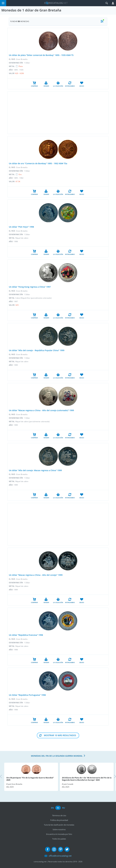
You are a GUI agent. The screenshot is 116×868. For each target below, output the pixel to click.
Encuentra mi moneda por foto (59, 834)
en (52, 808)
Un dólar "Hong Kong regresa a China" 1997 (30, 287)
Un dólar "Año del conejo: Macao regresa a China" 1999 (35, 470)
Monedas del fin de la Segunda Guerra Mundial (57, 756)
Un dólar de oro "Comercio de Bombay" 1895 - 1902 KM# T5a (38, 163)
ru (64, 808)
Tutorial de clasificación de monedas (59, 825)
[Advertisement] (58, 113)
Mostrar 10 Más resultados (60, 735)
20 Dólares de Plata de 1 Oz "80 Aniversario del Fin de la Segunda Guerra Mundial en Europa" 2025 (87, 779)
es (58, 808)
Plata (21, 66)
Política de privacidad (59, 820)
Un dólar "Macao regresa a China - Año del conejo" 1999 (36, 575)
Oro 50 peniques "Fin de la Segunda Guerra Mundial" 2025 (30, 779)
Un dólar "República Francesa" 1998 (26, 635)
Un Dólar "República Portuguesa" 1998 (27, 695)
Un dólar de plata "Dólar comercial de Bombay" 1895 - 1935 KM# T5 (41, 55)
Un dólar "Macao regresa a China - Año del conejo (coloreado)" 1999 (41, 410)
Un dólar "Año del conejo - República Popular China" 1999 (37, 350)
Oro (20, 174)
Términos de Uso (59, 815)
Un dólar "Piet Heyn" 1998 (21, 227)
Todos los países (59, 839)
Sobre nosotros (59, 829)
